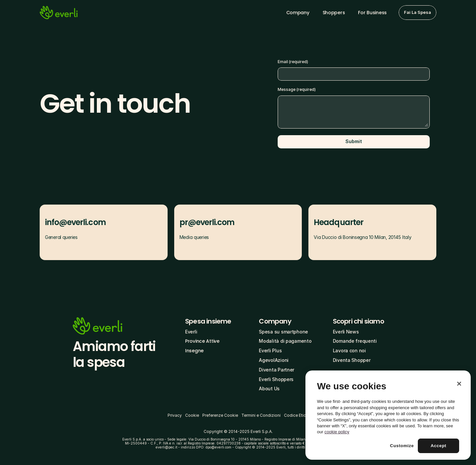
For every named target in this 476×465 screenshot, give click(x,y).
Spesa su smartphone (283, 332)
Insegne (194, 351)
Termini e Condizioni (261, 415)
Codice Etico (296, 415)
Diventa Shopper (352, 360)
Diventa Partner (277, 370)
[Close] (459, 384)
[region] (388, 415)
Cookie (192, 415)
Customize (402, 446)
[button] (417, 13)
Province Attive (202, 341)
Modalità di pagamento (285, 341)
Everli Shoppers (276, 379)
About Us (269, 388)
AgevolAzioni (274, 360)
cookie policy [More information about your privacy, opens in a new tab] (337, 432)
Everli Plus (270, 350)
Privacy (175, 415)
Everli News (346, 332)
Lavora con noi (349, 350)
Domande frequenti (355, 341)
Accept (439, 446)
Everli (191, 332)
